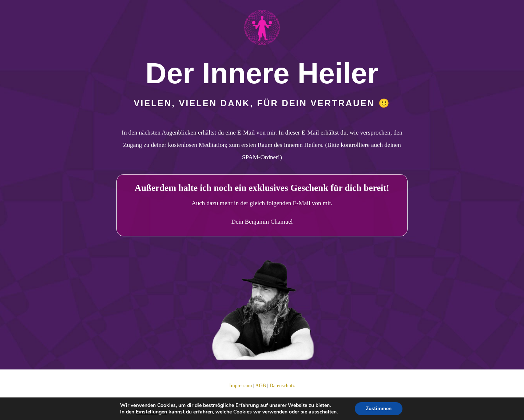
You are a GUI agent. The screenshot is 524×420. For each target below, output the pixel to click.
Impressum (241, 386)
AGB (261, 386)
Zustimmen (379, 409)
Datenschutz (282, 386)
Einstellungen (151, 412)
